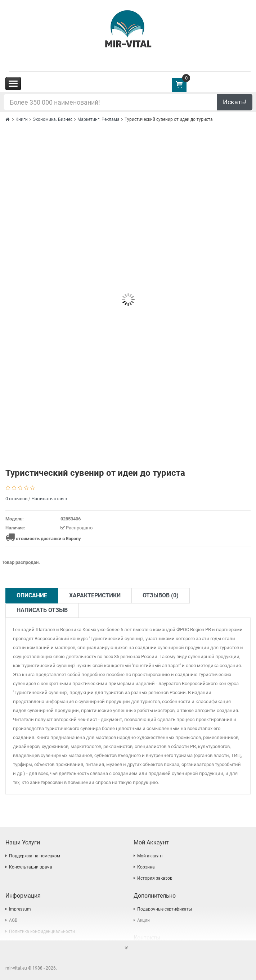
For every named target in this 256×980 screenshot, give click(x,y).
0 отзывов (16, 499)
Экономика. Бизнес (53, 119)
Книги (22, 119)
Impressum (20, 909)
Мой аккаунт (150, 856)
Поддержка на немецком (35, 856)
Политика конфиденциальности (42, 931)
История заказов (155, 878)
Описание (32, 595)
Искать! (235, 102)
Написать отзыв (49, 499)
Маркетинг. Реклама (98, 119)
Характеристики (95, 595)
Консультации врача (31, 867)
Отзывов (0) (161, 595)
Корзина (146, 867)
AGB (13, 920)
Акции (143, 920)
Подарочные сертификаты (165, 909)
